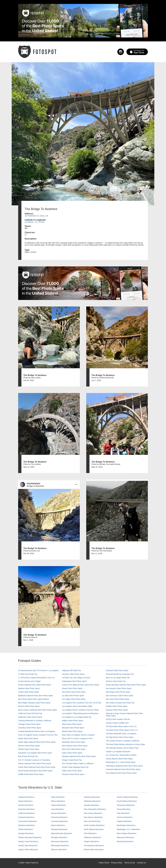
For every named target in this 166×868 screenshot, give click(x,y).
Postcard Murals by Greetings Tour (120, 674)
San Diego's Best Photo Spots (118, 692)
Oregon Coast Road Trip (72, 760)
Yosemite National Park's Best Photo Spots (123, 769)
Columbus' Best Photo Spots (30, 728)
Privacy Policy (117, 863)
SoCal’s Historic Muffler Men (117, 723)
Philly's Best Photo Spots (72, 771)
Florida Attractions (25, 829)
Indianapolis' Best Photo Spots (74, 681)
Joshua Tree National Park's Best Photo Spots (81, 685)
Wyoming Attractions (125, 841)
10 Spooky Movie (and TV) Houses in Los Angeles (38, 670)
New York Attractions (92, 821)
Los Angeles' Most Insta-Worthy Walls (77, 706)
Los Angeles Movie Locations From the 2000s (80, 710)
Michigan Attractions (59, 837)
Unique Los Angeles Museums (118, 752)
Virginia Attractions (124, 821)
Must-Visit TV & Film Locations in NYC (77, 739)
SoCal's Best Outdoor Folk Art (118, 719)
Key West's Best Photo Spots (74, 692)
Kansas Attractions (59, 813)
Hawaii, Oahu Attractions (28, 850)
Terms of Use (130, 863)
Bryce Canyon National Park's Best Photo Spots (37, 710)
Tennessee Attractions (126, 805)
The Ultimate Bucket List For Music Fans (122, 748)
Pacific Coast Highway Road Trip (75, 767)
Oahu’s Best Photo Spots (72, 753)
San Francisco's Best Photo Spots (120, 696)
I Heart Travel (104, 863)
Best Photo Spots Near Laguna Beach (34, 699)
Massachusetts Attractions (62, 833)
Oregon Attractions (91, 841)
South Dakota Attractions (127, 801)
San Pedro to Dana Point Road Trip (120, 703)
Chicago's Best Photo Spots (29, 724)
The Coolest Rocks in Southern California (122, 741)
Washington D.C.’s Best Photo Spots (121, 762)
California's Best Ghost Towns (30, 717)
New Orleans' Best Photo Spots (75, 746)
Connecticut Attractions (27, 821)
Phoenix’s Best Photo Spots (73, 774)
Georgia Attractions (26, 833)
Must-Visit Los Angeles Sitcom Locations (78, 735)
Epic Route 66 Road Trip (28, 756)
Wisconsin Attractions (125, 837)
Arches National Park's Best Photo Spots (35, 685)
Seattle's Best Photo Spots (117, 706)
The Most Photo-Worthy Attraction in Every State (125, 744)
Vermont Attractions (125, 817)
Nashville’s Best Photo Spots (74, 742)
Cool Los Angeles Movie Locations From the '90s (38, 735)
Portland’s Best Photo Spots (117, 670)
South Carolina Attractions (127, 797)
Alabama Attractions (26, 797)
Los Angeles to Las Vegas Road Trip (77, 717)
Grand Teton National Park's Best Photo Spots (37, 767)
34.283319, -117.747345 (35, 222)
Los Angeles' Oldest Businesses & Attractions (80, 713)
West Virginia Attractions (127, 833)
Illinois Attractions (58, 801)
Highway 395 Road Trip (71, 670)
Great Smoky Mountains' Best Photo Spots (35, 771)
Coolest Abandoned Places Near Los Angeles (37, 731)
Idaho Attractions (58, 797)
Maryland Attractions (59, 829)
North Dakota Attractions (94, 829)
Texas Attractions (124, 809)
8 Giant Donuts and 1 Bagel (29, 681)
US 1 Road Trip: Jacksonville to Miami (121, 755)
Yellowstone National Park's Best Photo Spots (124, 766)
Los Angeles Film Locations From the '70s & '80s (82, 703)
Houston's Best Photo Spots (73, 674)
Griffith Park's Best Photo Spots (31, 774)
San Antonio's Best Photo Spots (119, 688)
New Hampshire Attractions (95, 809)
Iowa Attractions (58, 809)
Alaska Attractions (25, 801)
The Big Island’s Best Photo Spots (120, 737)
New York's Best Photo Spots (74, 749)
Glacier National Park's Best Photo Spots (35, 764)
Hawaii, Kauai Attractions (28, 841)
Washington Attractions (126, 825)
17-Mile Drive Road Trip (28, 674)
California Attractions (26, 813)
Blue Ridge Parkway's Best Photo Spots (34, 703)
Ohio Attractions (90, 833)
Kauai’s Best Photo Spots (72, 688)
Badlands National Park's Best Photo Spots (36, 696)
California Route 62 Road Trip (30, 713)
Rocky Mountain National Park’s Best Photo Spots (126, 685)
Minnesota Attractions (60, 841)
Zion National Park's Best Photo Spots (121, 773)
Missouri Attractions (59, 850)
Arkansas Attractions (26, 809)
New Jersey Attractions (93, 813)
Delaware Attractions (26, 825)
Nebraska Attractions (92, 801)
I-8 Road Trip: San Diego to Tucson (76, 678)
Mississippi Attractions (60, 845)
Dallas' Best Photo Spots (28, 739)
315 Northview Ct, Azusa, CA (36, 216)
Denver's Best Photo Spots (29, 746)
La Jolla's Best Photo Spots (73, 696)
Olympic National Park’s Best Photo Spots (79, 756)
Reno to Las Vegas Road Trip (118, 678)
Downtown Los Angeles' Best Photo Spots (35, 753)
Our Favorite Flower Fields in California (78, 764)
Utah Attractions (123, 813)
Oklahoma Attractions (93, 837)
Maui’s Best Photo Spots (72, 724)
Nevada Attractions (92, 805)
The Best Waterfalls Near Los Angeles (121, 734)
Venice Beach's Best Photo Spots (119, 759)
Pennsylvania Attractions (94, 845)
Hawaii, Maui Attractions (28, 845)
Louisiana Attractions (59, 821)
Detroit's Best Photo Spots (29, 749)
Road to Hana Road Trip (116, 681)
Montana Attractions (92, 797)
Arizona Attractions (26, 805)
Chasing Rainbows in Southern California (35, 721)
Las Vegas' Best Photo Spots (74, 699)
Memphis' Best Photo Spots (73, 728)
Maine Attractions (58, 825)
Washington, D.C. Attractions (128, 829)
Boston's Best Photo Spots (29, 706)
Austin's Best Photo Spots (29, 692)
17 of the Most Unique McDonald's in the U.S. (37, 678)
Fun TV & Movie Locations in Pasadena (34, 760)
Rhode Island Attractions (94, 850)
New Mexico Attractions (93, 817)
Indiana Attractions (59, 805)
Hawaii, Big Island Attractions (30, 837)
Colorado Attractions (26, 817)
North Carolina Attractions (94, 825)
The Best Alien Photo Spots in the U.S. (121, 726)
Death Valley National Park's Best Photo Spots (37, 742)
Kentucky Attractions (59, 817)
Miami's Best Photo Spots (72, 731)
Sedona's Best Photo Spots (117, 710)
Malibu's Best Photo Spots (73, 721)
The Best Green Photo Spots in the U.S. (122, 730)
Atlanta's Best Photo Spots (29, 688)
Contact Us (141, 863)
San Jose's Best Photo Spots (117, 699)
